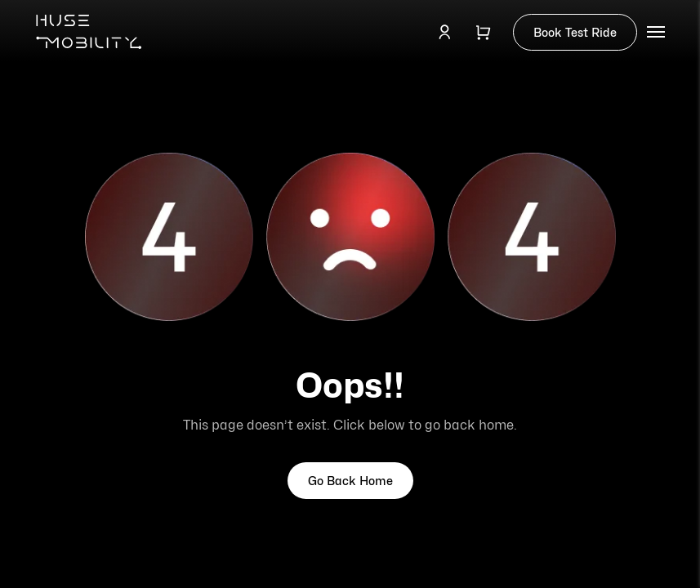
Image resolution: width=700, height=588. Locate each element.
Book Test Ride (575, 32)
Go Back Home (350, 481)
